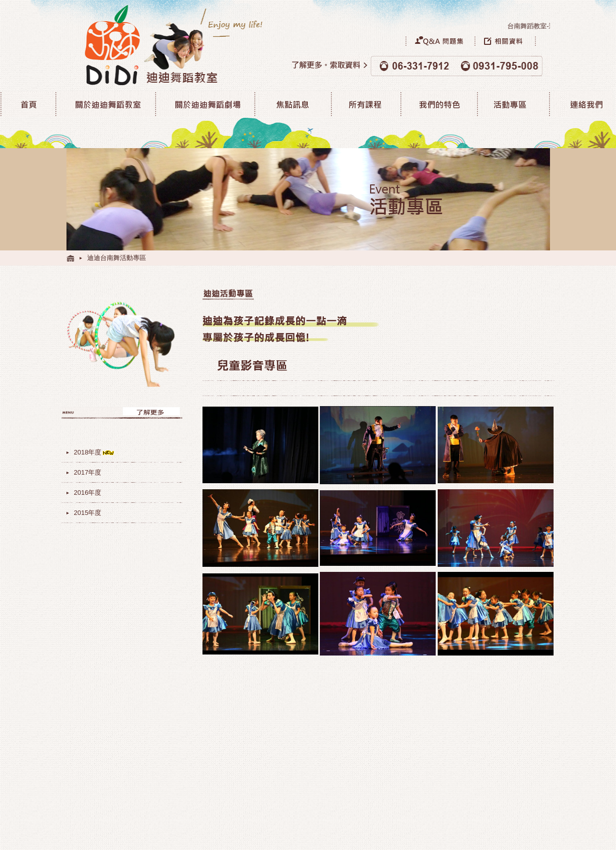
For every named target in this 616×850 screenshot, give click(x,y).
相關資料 (512, 41)
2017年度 (88, 472)
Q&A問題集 (440, 41)
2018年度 (95, 452)
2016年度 (88, 493)
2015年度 (88, 513)
